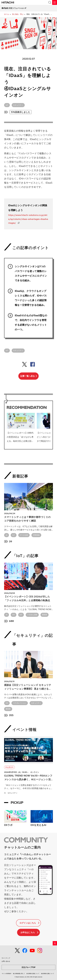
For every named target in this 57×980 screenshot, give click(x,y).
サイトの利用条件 (7, 974)
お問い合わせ (6, 961)
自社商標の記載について (33, 974)
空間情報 (36, 535)
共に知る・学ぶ (18, 14)
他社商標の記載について (48, 974)
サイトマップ (6, 958)
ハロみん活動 (32, 615)
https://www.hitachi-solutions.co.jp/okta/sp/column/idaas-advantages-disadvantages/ (28, 219)
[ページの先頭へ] (55, 943)
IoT (7, 105)
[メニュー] (55, 2)
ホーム (7, 14)
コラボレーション (20, 703)
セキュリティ (18, 105)
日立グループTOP (29, 967)
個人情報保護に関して (19, 974)
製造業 (45, 615)
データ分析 (24, 535)
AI (7, 535)
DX (13, 615)
